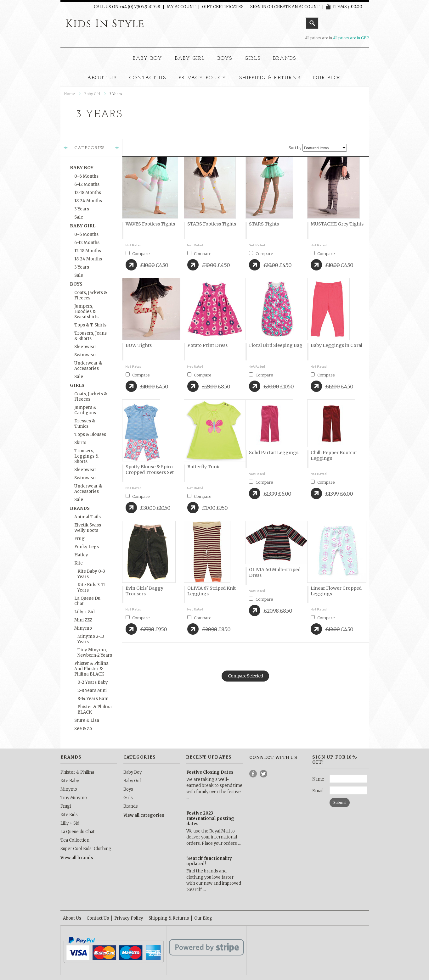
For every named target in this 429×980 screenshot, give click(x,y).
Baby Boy (148, 58)
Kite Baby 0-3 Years (91, 574)
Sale (79, 217)
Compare (141, 254)
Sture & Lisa (87, 720)
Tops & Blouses (90, 434)
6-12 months (87, 184)
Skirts (80, 443)
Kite (79, 563)
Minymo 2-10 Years (91, 639)
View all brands (77, 858)
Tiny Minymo (74, 798)
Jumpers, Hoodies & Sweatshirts (86, 312)
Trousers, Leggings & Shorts (86, 456)
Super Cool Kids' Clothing (86, 849)
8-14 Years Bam (93, 699)
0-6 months (86, 176)
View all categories (144, 815)
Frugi (80, 539)
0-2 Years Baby (93, 682)
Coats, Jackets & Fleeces (91, 295)
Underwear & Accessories (88, 366)
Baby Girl (190, 58)
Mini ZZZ (83, 620)
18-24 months (88, 201)
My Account (181, 7)
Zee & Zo (83, 729)
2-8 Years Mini (92, 690)
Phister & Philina (77, 772)
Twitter (264, 774)
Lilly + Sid (85, 612)
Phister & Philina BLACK (95, 710)
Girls (253, 58)
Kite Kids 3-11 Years (91, 587)
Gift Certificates (223, 7)
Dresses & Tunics (85, 424)
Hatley (81, 555)
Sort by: (296, 148)
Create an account (297, 7)
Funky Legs (87, 547)
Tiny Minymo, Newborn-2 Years (95, 653)
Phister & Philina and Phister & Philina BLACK (91, 669)
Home (70, 94)
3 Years (82, 209)
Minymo (83, 628)
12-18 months (88, 193)
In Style (105, 24)
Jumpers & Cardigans (85, 410)
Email (318, 791)
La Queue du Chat (87, 601)
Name (318, 779)
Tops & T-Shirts (90, 325)
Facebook (253, 774)
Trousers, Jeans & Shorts (90, 336)
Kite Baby (70, 781)
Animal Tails (87, 517)
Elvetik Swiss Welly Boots (88, 528)
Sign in (258, 7)
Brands (285, 58)
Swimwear (85, 355)
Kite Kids (69, 815)
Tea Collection (75, 840)
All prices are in (351, 38)
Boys (225, 58)
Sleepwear (85, 347)
